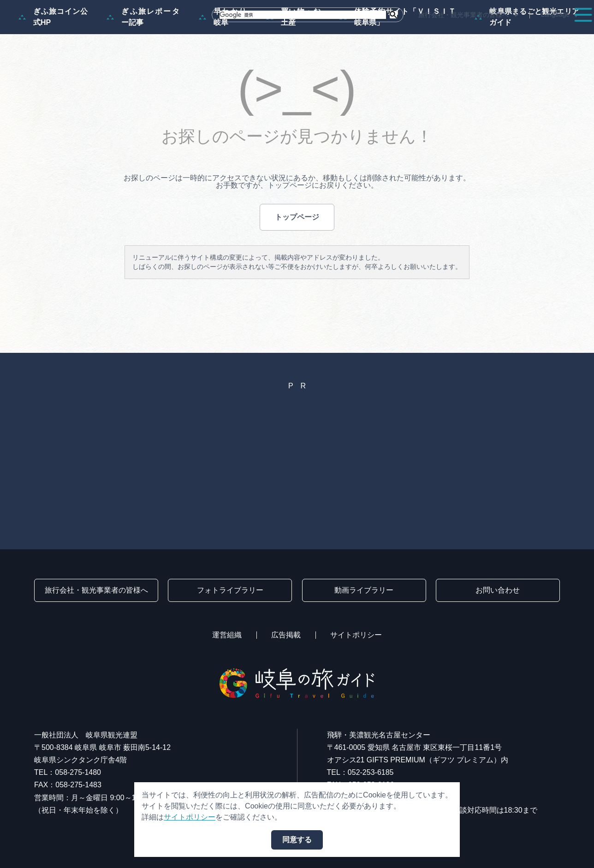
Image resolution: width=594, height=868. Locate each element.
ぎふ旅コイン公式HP (53, 61)
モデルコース (279, 33)
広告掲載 (286, 635)
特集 (227, 33)
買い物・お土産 (294, 61)
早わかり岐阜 (223, 61)
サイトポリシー (356, 635)
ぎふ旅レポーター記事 (143, 61)
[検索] (303, 15)
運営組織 (227, 635)
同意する (297, 840)
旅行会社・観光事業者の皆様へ (463, 15)
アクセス (559, 33)
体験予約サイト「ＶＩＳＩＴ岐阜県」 (398, 61)
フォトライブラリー (230, 590)
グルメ (459, 33)
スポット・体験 (349, 33)
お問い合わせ (498, 590)
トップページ (297, 261)
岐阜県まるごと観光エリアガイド (527, 61)
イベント (411, 33)
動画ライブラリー (364, 590)
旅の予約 (507, 33)
